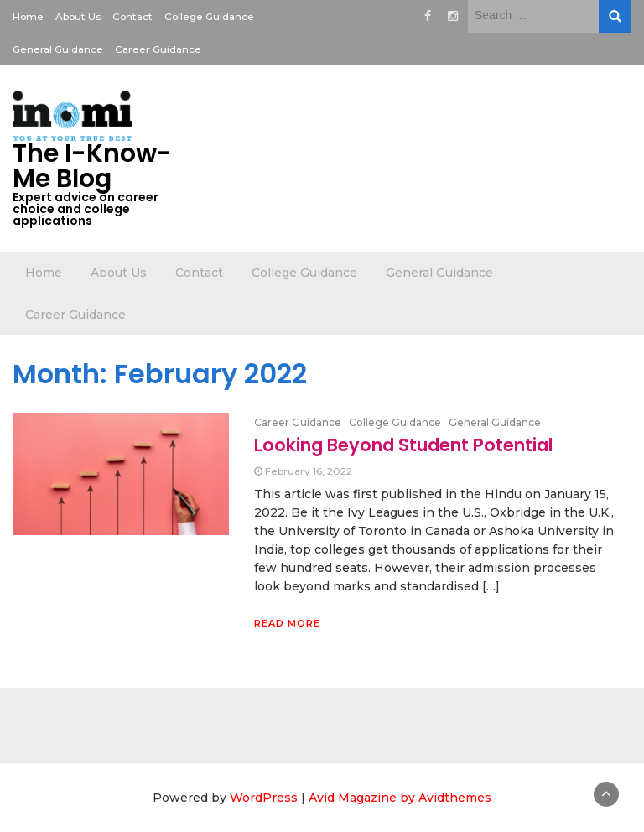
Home (28, 16)
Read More (287, 623)
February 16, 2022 (309, 471)
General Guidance (58, 49)
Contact (132, 16)
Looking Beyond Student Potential (403, 445)
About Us (78, 16)
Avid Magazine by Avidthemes (400, 798)
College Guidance (209, 16)
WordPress (264, 798)
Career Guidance (158, 49)
